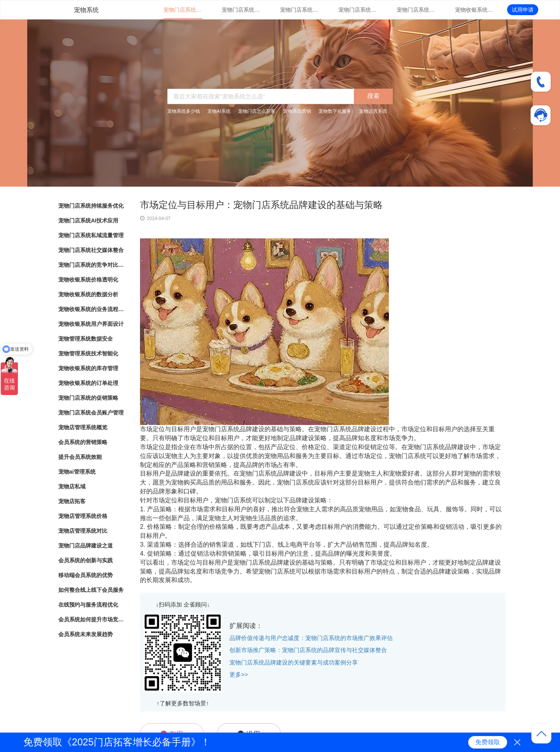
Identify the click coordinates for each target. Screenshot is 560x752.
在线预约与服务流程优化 (88, 605)
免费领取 (488, 742)
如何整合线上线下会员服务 (91, 590)
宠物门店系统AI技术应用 (241, 10)
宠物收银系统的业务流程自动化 (91, 309)
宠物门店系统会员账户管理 (91, 413)
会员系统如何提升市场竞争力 (91, 619)
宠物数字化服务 (335, 111)
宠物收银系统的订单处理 (88, 383)
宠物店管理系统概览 (83, 427)
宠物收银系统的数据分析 (88, 294)
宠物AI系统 (219, 111)
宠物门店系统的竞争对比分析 (416, 10)
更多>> (239, 674)
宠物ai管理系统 (77, 472)
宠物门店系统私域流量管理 (299, 10)
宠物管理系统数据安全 (86, 339)
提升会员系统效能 (80, 457)
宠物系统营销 (297, 111)
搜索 (373, 96)
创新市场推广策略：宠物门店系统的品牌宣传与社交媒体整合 (308, 650)
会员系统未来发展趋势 (86, 634)
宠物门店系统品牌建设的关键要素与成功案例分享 (294, 662)
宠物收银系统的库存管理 (88, 368)
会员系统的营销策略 (83, 442)
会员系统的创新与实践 (86, 560)
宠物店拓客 (72, 501)
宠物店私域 (72, 486)
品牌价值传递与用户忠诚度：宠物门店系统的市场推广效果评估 (311, 638)
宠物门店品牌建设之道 (86, 546)
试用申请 (523, 10)
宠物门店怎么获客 (257, 111)
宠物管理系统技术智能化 (88, 353)
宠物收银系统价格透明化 (474, 10)
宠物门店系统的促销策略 (88, 398)
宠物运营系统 (373, 111)
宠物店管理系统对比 (83, 531)
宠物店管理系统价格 (83, 516)
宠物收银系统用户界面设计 (91, 324)
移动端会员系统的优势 (86, 575)
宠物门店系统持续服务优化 (183, 10)
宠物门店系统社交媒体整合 (358, 10)
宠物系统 (86, 10)
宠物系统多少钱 (184, 111)
